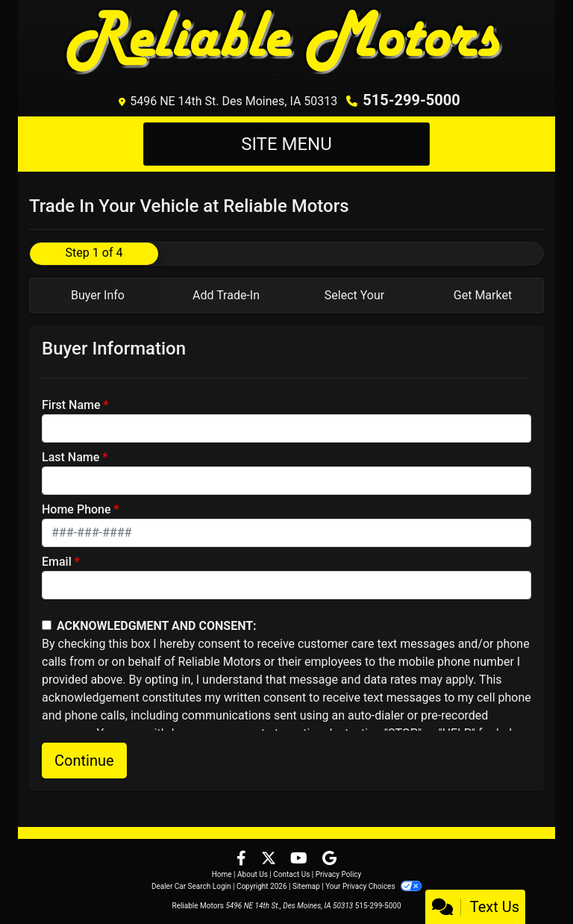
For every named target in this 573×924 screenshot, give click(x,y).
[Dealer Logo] (286, 43)
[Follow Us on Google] (329, 859)
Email (57, 562)
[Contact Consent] (47, 625)
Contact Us (291, 874)
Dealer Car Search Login (191, 886)
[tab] (94, 296)
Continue (84, 761)
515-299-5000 (411, 100)
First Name (71, 405)
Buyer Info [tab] (98, 295)
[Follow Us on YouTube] (300, 859)
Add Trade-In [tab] (226, 295)
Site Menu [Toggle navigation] (286, 144)
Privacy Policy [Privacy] (339, 874)
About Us (253, 874)
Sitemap (306, 886)
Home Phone (76, 509)
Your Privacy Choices (373, 886)
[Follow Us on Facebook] (243, 859)
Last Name (71, 457)
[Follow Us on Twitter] (270, 859)
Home (222, 874)
